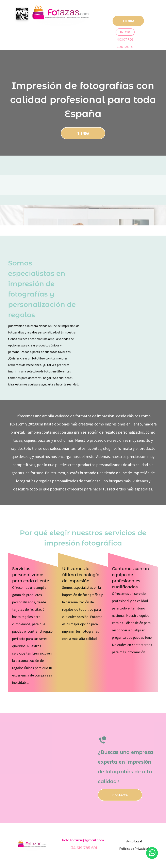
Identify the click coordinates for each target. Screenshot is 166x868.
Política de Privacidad (134, 849)
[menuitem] (125, 32)
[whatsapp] (152, 853)
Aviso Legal (134, 841)
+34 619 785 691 (83, 848)
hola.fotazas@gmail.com (83, 840)
